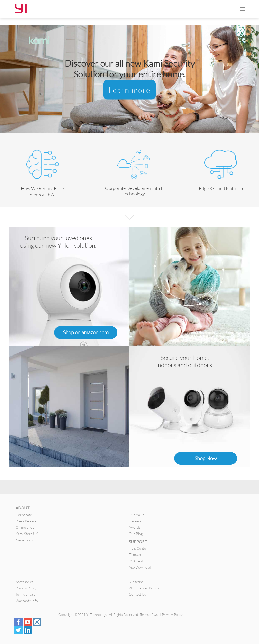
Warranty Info (27, 601)
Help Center (138, 548)
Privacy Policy (26, 588)
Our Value (137, 515)
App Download (140, 567)
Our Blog (136, 534)
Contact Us (137, 594)
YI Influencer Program (146, 588)
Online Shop (25, 527)
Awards (135, 527)
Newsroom (24, 540)
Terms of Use (26, 594)
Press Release (26, 521)
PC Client (136, 561)
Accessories (25, 582)
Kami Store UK (27, 534)
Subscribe (136, 582)
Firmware (136, 555)
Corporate (24, 515)
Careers (135, 521)
